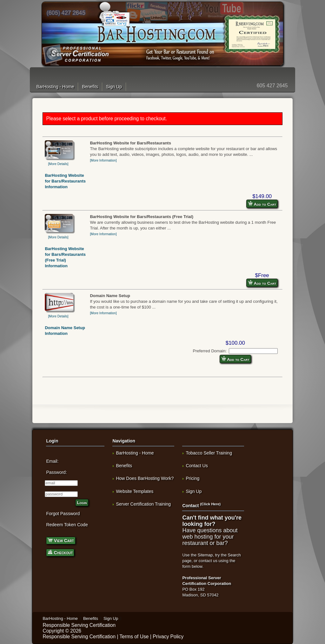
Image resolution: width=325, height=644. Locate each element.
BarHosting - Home (55, 87)
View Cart (61, 540)
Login (82, 503)
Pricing (192, 478)
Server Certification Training (143, 504)
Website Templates (135, 491)
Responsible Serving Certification (79, 625)
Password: (56, 472)
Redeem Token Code (67, 525)
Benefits (90, 87)
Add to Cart (262, 204)
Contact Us (197, 466)
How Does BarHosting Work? (145, 478)
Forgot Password (63, 514)
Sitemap (205, 555)
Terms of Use (134, 637)
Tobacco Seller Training (209, 453)
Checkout (60, 552)
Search (234, 555)
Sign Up (114, 87)
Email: (52, 461)
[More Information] (103, 160)
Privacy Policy (168, 637)
